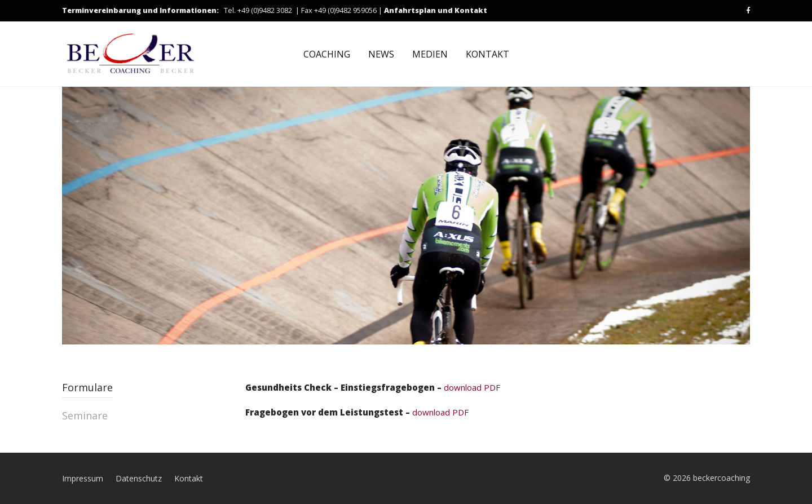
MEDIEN (430, 54)
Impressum (83, 478)
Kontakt (189, 478)
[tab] (148, 395)
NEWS (381, 54)
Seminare (85, 415)
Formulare (87, 387)
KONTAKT (487, 54)
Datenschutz (139, 478)
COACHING (327, 54)
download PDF (373, 387)
